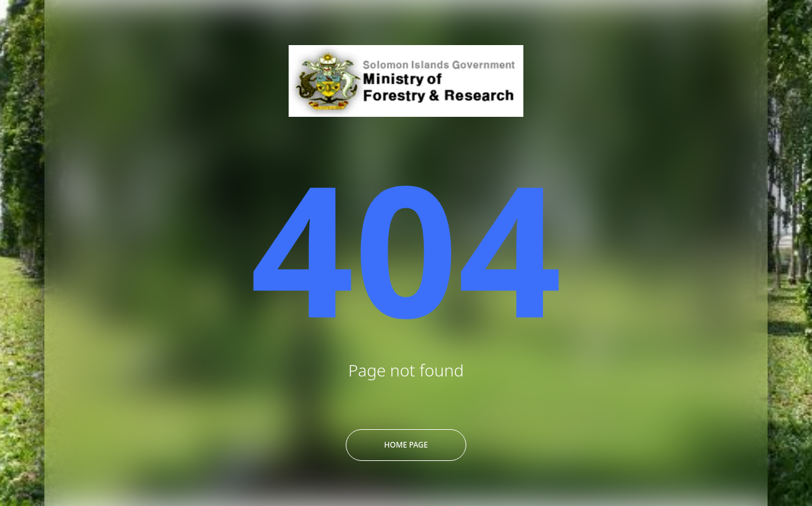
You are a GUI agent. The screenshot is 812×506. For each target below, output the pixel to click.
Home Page (406, 445)
